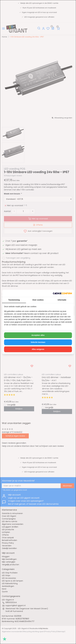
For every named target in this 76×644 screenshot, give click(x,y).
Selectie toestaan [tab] (38, 342)
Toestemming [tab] (14, 300)
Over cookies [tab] (38, 300)
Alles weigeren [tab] (38, 349)
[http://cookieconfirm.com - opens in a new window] (62, 293)
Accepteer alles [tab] (38, 335)
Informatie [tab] (62, 300)
